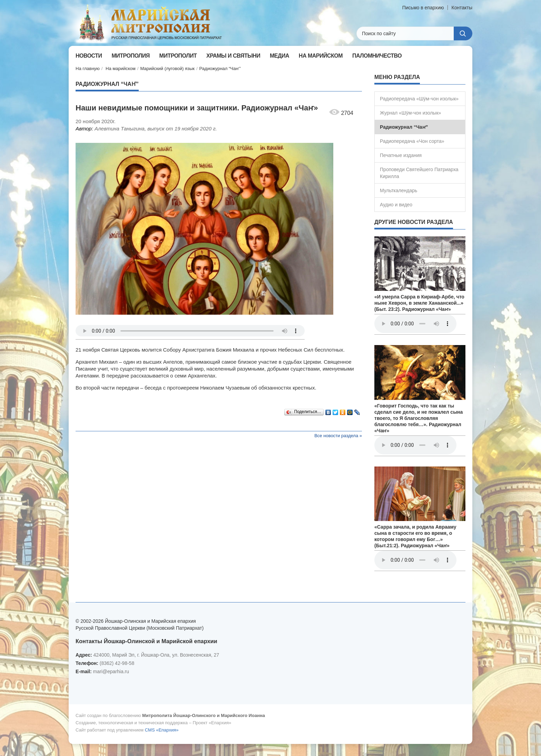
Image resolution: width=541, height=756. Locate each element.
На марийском (121, 68)
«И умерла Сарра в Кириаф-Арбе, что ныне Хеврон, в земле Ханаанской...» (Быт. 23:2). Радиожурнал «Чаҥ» (419, 303)
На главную (88, 68)
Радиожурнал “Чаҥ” (220, 68)
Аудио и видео (396, 205)
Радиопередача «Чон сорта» (412, 141)
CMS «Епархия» (162, 730)
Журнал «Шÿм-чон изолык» (410, 113)
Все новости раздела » (338, 436)
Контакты (462, 8)
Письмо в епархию (423, 8)
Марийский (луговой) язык (167, 68)
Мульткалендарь (399, 190)
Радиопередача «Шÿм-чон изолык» (419, 99)
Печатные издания (401, 155)
